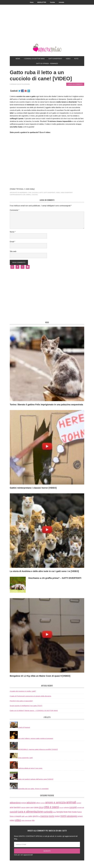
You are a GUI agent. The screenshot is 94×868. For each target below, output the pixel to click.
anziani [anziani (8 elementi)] (79, 803)
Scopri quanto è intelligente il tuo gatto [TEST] (26, 706)
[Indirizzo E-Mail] (47, 844)
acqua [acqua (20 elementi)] (24, 803)
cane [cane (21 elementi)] (28, 807)
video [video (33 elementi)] (12, 820)
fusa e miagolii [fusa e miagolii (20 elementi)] (15, 816)
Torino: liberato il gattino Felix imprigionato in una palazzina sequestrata (46, 405)
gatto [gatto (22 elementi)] (30, 816)
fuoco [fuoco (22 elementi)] (79, 812)
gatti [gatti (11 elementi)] (23, 816)
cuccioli (35, 195)
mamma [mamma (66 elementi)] (44, 816)
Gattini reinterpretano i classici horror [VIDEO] (33, 488)
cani (30, 193)
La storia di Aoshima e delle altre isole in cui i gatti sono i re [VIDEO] (44, 571)
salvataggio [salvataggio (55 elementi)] (72, 816)
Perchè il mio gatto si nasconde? (21, 701)
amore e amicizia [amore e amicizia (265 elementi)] (55, 802)
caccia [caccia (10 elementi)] (23, 807)
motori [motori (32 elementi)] (57, 816)
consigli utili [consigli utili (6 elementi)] (81, 808)
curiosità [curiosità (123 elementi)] (48, 812)
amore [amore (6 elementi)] (43, 803)
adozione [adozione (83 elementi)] (31, 803)
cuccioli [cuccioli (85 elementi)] (14, 812)
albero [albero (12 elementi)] (38, 803)
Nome (13, 232)
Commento (15, 210)
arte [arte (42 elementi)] (12, 807)
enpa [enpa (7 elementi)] (54, 812)
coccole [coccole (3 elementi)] (61, 808)
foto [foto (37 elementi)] (70, 812)
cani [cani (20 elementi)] (32, 807)
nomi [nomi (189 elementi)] (63, 816)
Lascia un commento (75, 84)
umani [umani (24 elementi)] (80, 816)
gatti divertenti (49, 193)
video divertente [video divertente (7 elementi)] (26, 821)
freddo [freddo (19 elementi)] (74, 812)
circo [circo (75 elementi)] (41, 807)
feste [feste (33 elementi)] (66, 812)
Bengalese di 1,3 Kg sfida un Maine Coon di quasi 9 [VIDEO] (40, 676)
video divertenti (67, 193)
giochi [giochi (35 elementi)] (35, 816)
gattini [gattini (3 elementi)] (26, 816)
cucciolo (35, 193)
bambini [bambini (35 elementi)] (17, 807)
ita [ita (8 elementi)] (39, 816)
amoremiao (23, 193)
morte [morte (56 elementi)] (51, 816)
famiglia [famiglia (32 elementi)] (60, 812)
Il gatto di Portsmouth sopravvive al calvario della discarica (30, 696)
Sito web (13, 251)
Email (12, 242)
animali (28, 195)
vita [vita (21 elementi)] (33, 820)
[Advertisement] (47, 28)
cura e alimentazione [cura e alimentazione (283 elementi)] (30, 812)
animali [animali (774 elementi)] (71, 802)
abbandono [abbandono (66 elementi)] (15, 803)
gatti (41, 193)
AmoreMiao (47, 48)
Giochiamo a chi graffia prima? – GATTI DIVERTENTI (55, 578)
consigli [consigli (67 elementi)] (73, 807)
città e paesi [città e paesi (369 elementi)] (51, 807)
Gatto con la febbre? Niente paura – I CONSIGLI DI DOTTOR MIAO (34, 711)
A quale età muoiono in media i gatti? (23, 691)
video (58, 193)
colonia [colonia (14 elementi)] (66, 807)
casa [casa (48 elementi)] (36, 807)
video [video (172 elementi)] (18, 820)
